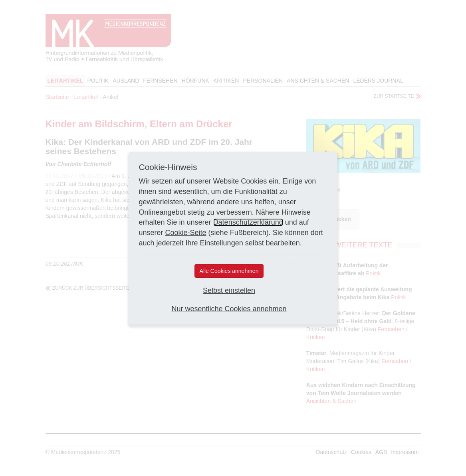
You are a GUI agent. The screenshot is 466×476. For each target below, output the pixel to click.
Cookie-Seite (186, 233)
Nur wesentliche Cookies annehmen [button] (229, 309)
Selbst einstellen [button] (229, 290)
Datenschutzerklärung (248, 222)
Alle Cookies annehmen (229, 271)
